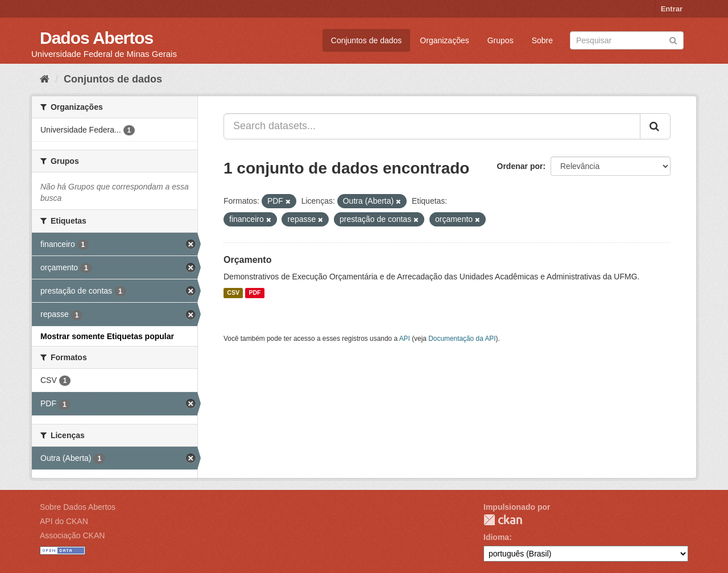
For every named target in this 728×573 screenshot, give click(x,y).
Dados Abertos (96, 38)
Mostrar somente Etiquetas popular (107, 336)
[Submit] (673, 40)
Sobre (542, 40)
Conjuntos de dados (367, 40)
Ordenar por (520, 166)
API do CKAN (64, 521)
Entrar (672, 9)
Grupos (500, 40)
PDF (255, 293)
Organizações (444, 40)
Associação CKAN (72, 535)
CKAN (503, 520)
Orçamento (247, 260)
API (405, 339)
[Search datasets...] (432, 126)
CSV (233, 293)
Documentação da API (462, 339)
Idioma (496, 537)
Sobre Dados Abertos (78, 507)
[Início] (45, 79)
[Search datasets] (627, 40)
